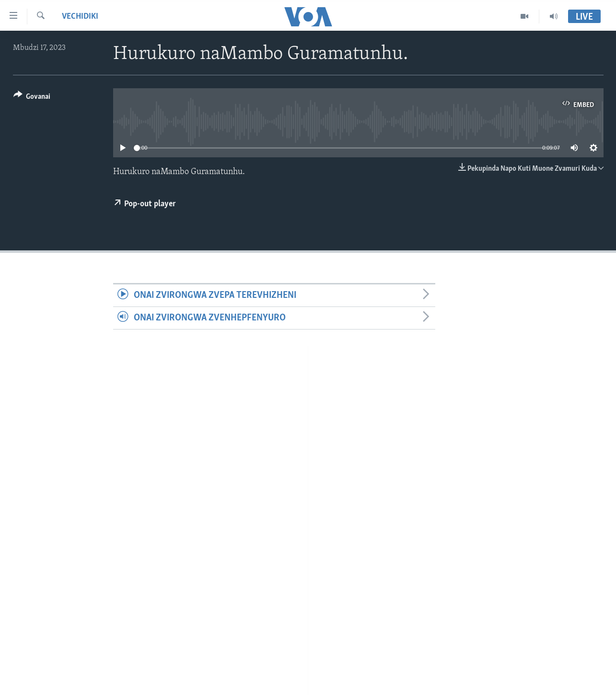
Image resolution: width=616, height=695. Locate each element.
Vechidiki (80, 17)
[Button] (32, 98)
